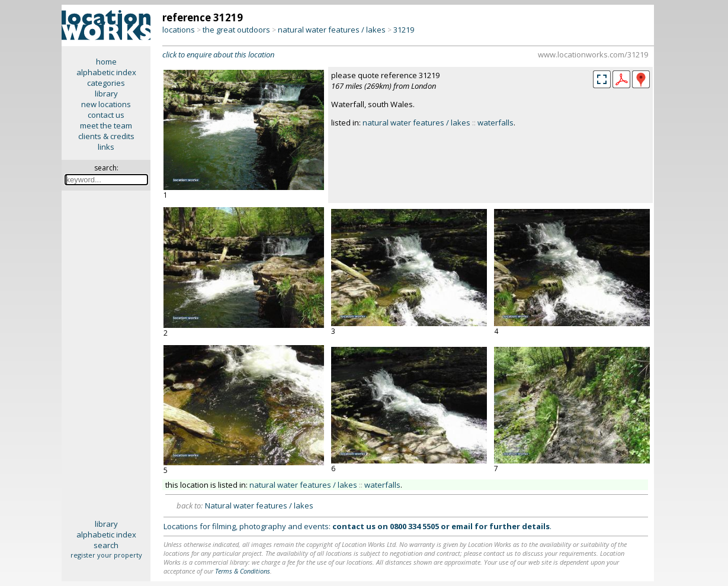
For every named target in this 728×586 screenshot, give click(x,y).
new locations (106, 104)
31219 (404, 30)
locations (179, 30)
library (106, 94)
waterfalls (496, 123)
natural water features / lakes (332, 30)
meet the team (106, 125)
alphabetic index (106, 72)
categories (106, 83)
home (106, 62)
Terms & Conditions (243, 571)
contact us (106, 115)
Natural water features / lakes (259, 505)
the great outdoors (236, 30)
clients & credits (106, 136)
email (462, 526)
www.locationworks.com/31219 (593, 54)
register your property (106, 555)
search (106, 545)
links (106, 147)
